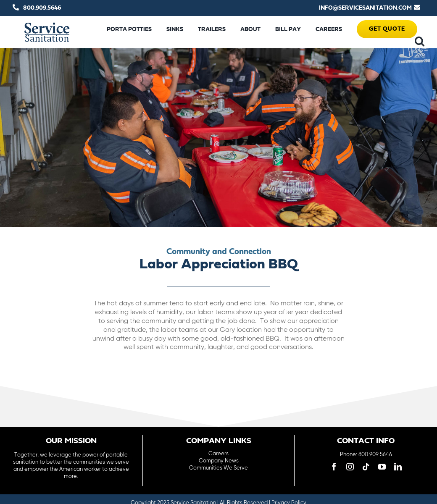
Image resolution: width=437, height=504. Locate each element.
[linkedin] (398, 467)
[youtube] (382, 467)
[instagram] (350, 467)
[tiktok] (366, 467)
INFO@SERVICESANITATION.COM (365, 8)
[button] (420, 41)
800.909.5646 (42, 8)
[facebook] (334, 467)
